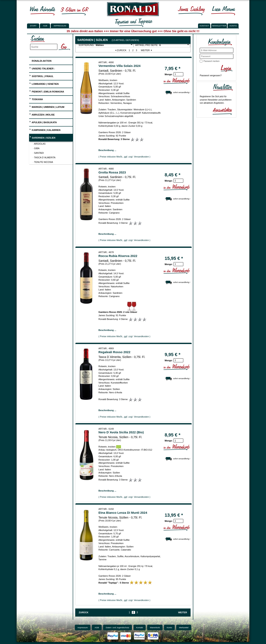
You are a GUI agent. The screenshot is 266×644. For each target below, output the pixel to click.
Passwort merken (211, 61)
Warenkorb (155, 627)
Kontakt (140, 627)
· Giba (36, 148)
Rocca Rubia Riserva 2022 (118, 256)
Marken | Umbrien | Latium (47, 106)
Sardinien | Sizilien (42, 137)
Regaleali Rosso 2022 (114, 352)
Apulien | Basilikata (43, 122)
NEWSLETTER (219, 26)
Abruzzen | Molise (42, 114)
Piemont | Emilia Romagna (47, 91)
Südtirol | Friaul (41, 76)
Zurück (121, 50)
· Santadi (38, 153)
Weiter (147, 50)
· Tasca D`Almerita (44, 157)
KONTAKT (204, 26)
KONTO (233, 26)
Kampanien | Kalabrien (45, 130)
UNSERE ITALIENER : (42, 68)
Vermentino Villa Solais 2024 (119, 66)
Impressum (60, 26)
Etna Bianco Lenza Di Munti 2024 (123, 513)
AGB (45, 26)
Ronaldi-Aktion (40, 60)
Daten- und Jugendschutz (118, 627)
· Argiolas (39, 144)
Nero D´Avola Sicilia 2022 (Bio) (121, 432)
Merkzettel (184, 627)
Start (33, 26)
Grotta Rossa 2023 (112, 172)
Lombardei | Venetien (44, 83)
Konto (169, 627)
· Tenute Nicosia (43, 162)
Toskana (36, 99)
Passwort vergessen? (211, 75)
